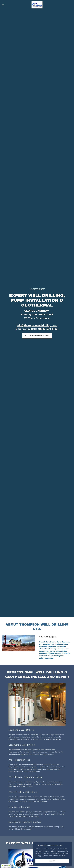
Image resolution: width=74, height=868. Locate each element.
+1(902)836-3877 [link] (37, 289)
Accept (52, 861)
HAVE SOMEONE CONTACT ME (37, 336)
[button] (6, 5)
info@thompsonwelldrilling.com (37, 325)
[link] (37, 5)
